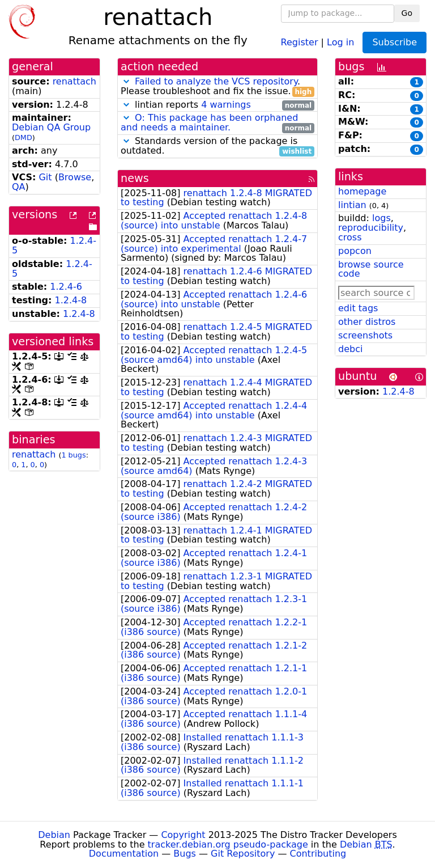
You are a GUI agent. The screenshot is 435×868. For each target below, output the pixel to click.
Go (407, 13)
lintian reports (217, 105)
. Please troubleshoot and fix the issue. (217, 87)
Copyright (183, 835)
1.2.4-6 (66, 287)
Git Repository (243, 854)
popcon (355, 251)
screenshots (365, 335)
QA (19, 187)
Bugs (185, 854)
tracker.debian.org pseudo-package (228, 844)
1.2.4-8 (71, 300)
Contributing (318, 854)
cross (350, 237)
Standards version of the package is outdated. (217, 146)
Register (300, 42)
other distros (367, 322)
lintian (352, 205)
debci (350, 349)
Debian (54, 835)
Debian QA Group (51, 127)
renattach (74, 81)
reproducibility (371, 228)
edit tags (358, 308)
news (135, 178)
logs (381, 218)
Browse (75, 177)
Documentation (124, 854)
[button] (126, 81)
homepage (362, 191)
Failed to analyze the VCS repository (216, 81)
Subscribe (395, 42)
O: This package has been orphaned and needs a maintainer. (209, 122)
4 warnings (226, 105)
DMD (24, 137)
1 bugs (73, 455)
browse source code (371, 269)
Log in (340, 42)
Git (45, 177)
